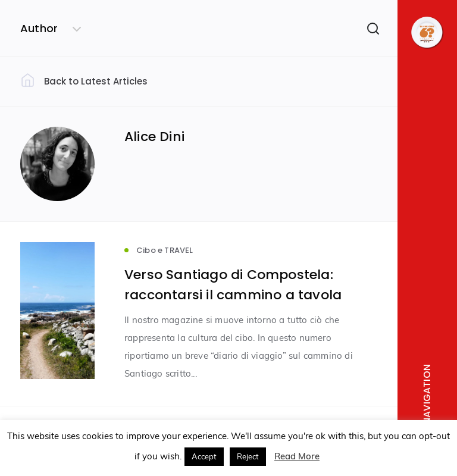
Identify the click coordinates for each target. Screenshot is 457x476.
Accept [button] (204, 456)
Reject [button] (248, 456)
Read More (297, 456)
